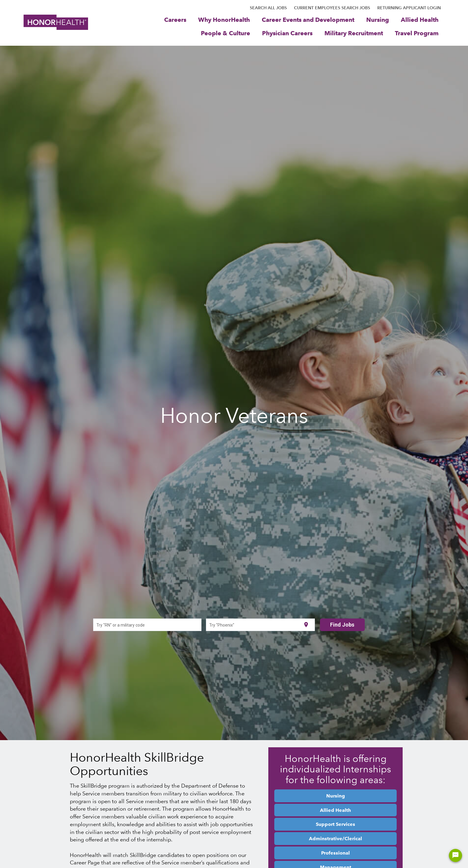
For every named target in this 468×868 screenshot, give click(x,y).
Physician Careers (287, 33)
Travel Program (417, 33)
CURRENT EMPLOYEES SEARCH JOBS (332, 8)
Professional (335, 853)
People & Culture (225, 33)
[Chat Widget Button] (455, 855)
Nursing (378, 20)
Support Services (335, 824)
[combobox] (147, 625)
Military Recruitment (354, 33)
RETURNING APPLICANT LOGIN (409, 8)
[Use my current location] (306, 625)
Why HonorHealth (224, 20)
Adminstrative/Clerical (335, 838)
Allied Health (420, 20)
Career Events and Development (308, 20)
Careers (175, 20)
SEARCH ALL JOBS (268, 8)
